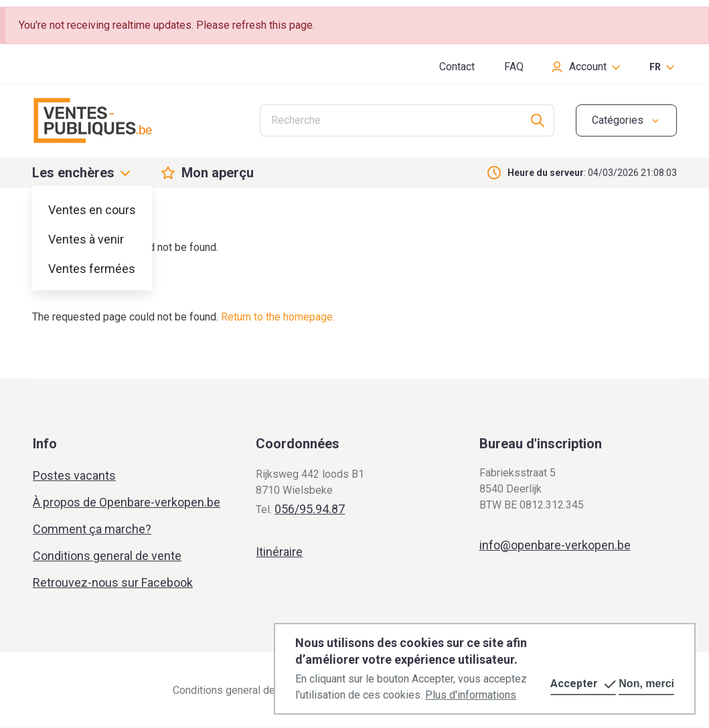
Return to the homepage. (278, 317)
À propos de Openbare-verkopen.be (127, 502)
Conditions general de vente (107, 556)
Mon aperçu (218, 173)
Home (45, 215)
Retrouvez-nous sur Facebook (113, 582)
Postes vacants (74, 475)
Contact (457, 67)
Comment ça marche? (92, 529)
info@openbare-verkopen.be (555, 545)
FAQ (514, 67)
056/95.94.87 (310, 509)
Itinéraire (279, 552)
